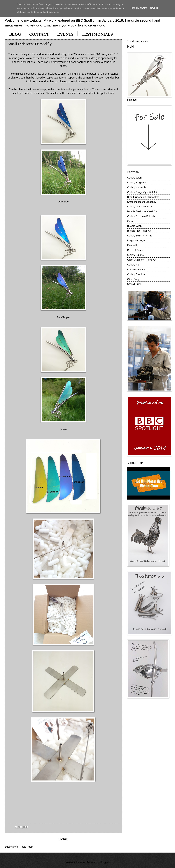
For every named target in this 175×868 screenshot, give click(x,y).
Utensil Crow (134, 284)
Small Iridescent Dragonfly (142, 202)
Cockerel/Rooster (137, 269)
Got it (154, 8)
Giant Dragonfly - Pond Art (142, 260)
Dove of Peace (135, 250)
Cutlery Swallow (136, 274)
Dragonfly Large (136, 240)
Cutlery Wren (134, 178)
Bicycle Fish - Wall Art (139, 231)
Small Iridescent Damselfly (143, 197)
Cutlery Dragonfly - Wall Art (142, 192)
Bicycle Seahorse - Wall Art (142, 211)
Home (63, 839)
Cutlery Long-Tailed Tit (140, 207)
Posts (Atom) (27, 847)
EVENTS (65, 34)
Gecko (131, 221)
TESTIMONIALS (97, 34)
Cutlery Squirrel (136, 255)
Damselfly (133, 245)
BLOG (15, 34)
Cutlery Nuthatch (136, 187)
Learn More (139, 8)
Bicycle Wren (134, 226)
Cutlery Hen (134, 265)
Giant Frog (133, 279)
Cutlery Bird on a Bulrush (141, 216)
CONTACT (39, 34)
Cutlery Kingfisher (137, 182)
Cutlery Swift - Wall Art (139, 236)
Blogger (104, 862)
